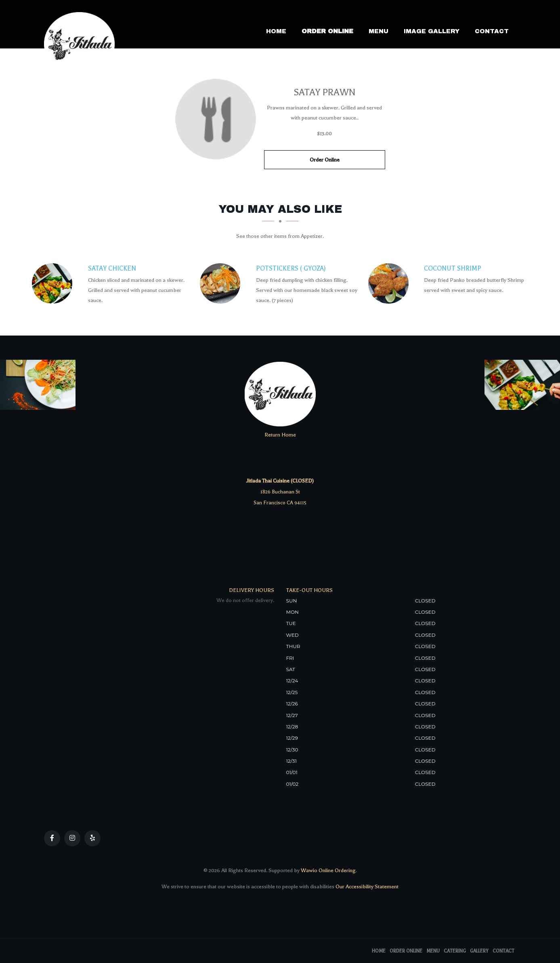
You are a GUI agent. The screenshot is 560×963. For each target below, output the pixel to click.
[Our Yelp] (92, 838)
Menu (379, 31)
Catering (455, 951)
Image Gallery (432, 31)
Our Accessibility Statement (366, 886)
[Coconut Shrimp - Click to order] (390, 283)
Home (276, 31)
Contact (492, 31)
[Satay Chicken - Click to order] (54, 283)
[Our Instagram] (72, 838)
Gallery (479, 951)
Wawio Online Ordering (328, 870)
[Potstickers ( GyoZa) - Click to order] (222, 283)
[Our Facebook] (52, 838)
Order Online (327, 31)
